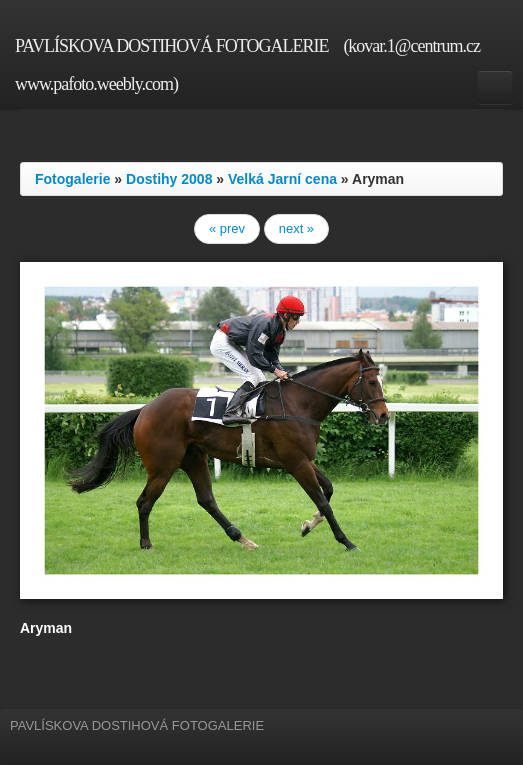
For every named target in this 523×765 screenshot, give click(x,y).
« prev (227, 228)
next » (296, 228)
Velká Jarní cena (282, 179)
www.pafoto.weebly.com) (96, 84)
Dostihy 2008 (169, 179)
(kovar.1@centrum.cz (411, 46)
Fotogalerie (72, 179)
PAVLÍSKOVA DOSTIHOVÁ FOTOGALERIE (171, 46)
